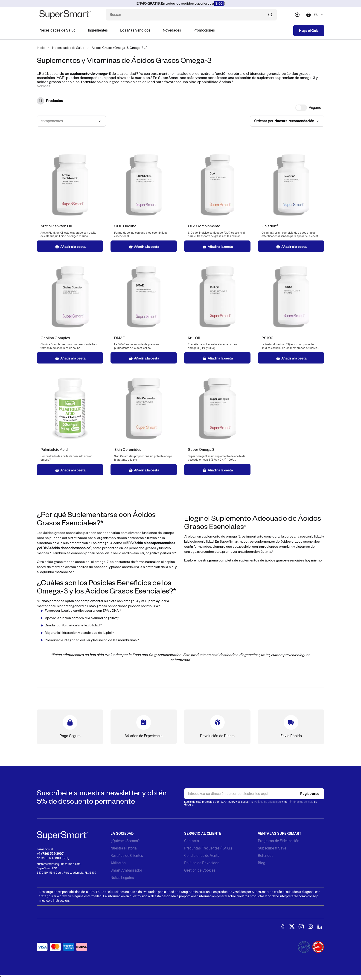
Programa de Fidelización (279, 841)
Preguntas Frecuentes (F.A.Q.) (208, 848)
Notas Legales (122, 878)
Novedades (172, 30)
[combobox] (319, 15)
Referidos (266, 856)
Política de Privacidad (202, 863)
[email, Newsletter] (254, 794)
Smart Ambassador (126, 870)
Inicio (41, 48)
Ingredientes (98, 30)
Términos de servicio (301, 802)
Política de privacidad (267, 802)
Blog (262, 863)
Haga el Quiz (309, 31)
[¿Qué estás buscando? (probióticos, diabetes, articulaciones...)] (191, 15)
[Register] (310, 794)
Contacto (192, 841)
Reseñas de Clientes (127, 856)
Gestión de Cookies (200, 870)
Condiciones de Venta (202, 856)
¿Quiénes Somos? (125, 841)
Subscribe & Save (272, 848)
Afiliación (118, 863)
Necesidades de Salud (58, 30)
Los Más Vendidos (135, 30)
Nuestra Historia (124, 848)
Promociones (204, 30)
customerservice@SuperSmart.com (59, 864)
